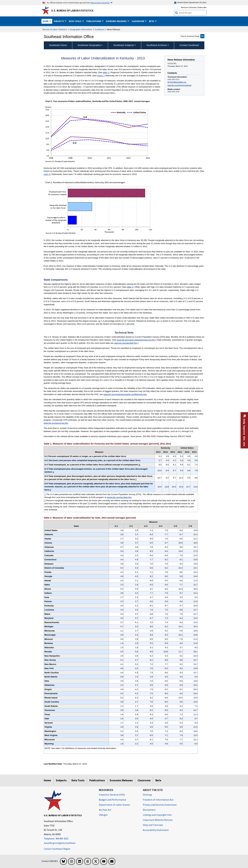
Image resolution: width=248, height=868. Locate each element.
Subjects (61, 780)
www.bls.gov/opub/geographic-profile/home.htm (125, 394)
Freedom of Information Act (158, 800)
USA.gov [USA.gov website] (103, 815)
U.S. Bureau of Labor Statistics (72, 11)
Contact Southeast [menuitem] (189, 45)
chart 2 (47, 174)
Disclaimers (149, 810)
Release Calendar (189, 7)
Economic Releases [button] (116, 21)
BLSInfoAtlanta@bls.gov (177, 82)
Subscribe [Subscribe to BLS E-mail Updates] (202, 7)
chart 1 (100, 76)
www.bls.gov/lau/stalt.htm (126, 343)
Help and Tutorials (153, 825)
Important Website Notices (158, 820)
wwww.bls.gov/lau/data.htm (119, 497)
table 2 (130, 287)
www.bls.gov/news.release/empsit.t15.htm (136, 340)
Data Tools (78, 780)
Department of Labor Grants (114, 805)
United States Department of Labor (190, 3)
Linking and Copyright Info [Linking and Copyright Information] (157, 815)
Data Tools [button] (75, 21)
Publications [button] (94, 21)
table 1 (106, 72)
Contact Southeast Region (57, 849)
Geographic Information (81, 29)
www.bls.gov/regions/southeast (179, 85)
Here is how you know (100, 3)
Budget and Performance (112, 800)
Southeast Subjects (124, 45)
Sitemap (147, 795)
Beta (158, 780)
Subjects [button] (59, 21)
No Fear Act (105, 810)
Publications (97, 780)
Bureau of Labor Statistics (55, 29)
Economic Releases (121, 780)
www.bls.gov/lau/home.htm (56, 423)
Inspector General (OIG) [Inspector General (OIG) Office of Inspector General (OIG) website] (112, 795)
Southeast (100, 29)
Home (47, 780)
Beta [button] (152, 21)
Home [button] (46, 21)
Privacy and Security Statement (160, 805)
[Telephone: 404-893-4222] (69, 839)
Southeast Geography (89, 45)
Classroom (144, 780)
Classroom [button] (138, 21)
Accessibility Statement (156, 830)
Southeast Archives (157, 45)
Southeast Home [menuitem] (58, 45)
